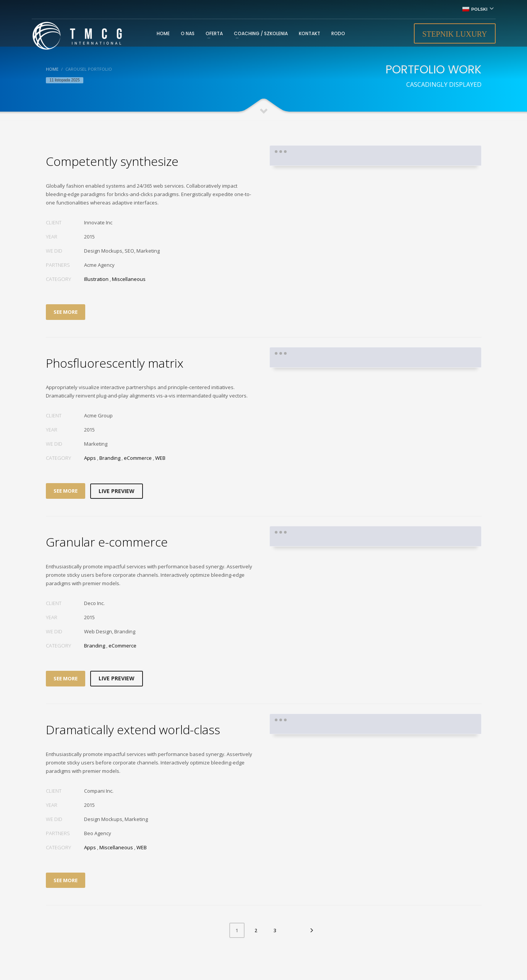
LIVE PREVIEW (117, 491)
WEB (160, 458)
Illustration (96, 279)
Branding (110, 458)
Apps (90, 458)
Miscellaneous (129, 279)
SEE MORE (66, 312)
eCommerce (138, 458)
